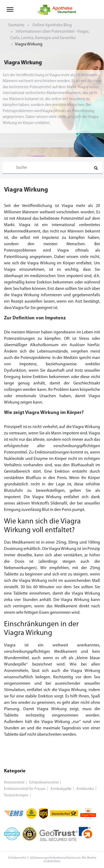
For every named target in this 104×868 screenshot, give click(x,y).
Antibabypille (61, 789)
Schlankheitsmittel (44, 783)
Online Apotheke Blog (52, 25)
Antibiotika (85, 789)
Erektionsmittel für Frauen (25, 789)
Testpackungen (16, 795)
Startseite (16, 25)
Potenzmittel (14, 783)
